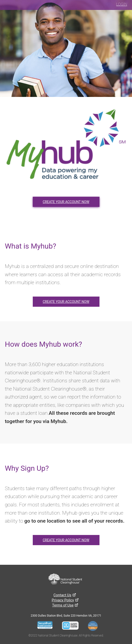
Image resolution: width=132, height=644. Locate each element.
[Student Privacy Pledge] (72, 626)
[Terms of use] (63, 605)
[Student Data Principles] (94, 626)
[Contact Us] (62, 595)
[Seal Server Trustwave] (46, 626)
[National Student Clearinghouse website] (65, 579)
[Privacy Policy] (63, 600)
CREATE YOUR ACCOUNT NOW (66, 202)
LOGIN (122, 4)
